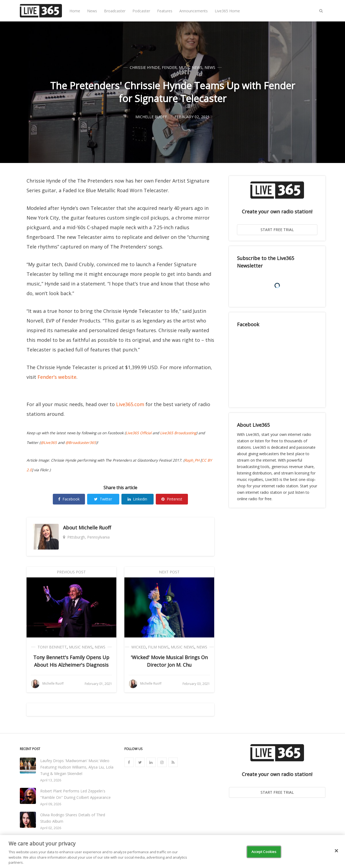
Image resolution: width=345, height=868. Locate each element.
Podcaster (141, 11)
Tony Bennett (52, 647)
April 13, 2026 (51, 780)
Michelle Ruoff (95, 528)
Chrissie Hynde (145, 67)
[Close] (336, 851)
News (92, 11)
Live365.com (130, 404)
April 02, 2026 (51, 828)
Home (75, 11)
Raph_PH (192, 460)
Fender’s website (57, 377)
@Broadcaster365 (81, 443)
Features (165, 11)
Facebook (69, 499)
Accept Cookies (264, 852)
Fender (169, 67)
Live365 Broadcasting (178, 433)
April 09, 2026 (51, 804)
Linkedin (137, 499)
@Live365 (49, 443)
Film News (158, 647)
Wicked (139, 647)
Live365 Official (139, 433)
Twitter (103, 499)
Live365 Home (227, 11)
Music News (191, 67)
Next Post (169, 572)
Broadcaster (115, 11)
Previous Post (71, 572)
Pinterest (172, 499)
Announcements (194, 11)
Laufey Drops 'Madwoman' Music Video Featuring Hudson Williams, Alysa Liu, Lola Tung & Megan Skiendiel (77, 767)
